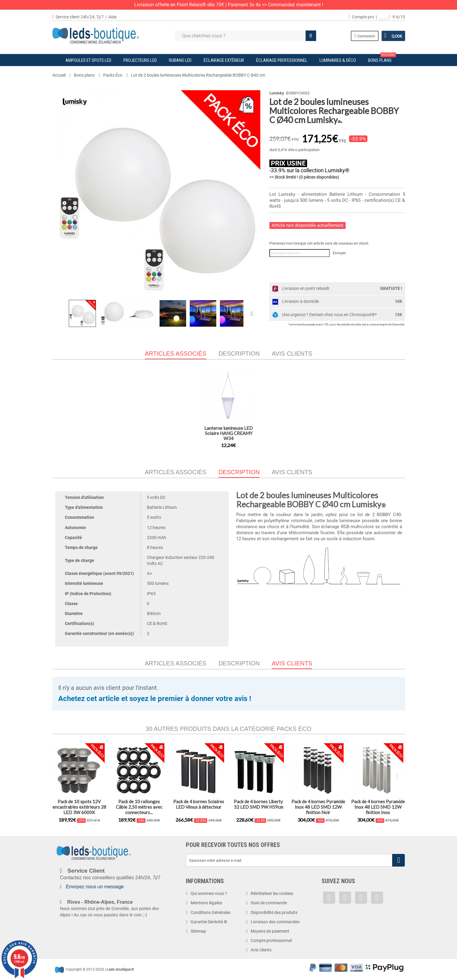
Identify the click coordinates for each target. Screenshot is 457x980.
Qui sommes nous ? (209, 893)
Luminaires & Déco (338, 60)
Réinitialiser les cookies (272, 893)
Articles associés (176, 472)
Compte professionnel (271, 940)
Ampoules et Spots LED (88, 60)
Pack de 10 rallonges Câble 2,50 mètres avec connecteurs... (139, 807)
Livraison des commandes (275, 922)
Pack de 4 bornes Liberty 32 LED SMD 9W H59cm (259, 804)
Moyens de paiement (270, 931)
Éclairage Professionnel (282, 60)
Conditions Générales (211, 912)
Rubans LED (180, 60)
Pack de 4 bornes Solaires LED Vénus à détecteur (199, 804)
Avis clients (292, 354)
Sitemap (198, 931)
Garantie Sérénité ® (209, 922)
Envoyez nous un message (95, 887)
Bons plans (382, 59)
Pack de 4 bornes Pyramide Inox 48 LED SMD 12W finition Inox (378, 807)
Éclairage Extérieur (224, 60)
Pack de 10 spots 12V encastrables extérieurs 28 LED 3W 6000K (79, 807)
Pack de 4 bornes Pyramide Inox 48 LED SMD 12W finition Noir (318, 807)
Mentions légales (206, 903)
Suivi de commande (269, 903)
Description (239, 354)
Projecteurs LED (140, 60)
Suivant (253, 313)
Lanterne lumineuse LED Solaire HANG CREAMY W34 (228, 433)
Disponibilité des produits (274, 912)
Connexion (364, 36)
